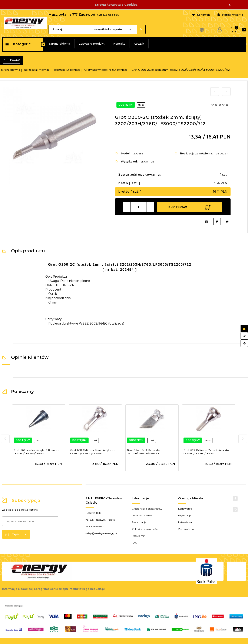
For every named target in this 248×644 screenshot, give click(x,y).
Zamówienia (186, 529)
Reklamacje (139, 522)
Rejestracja (185, 515)
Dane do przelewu (143, 515)
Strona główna (59, 44)
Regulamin (139, 536)
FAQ (135, 543)
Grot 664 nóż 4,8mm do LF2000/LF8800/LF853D (143, 452)
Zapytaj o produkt (92, 44)
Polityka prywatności (145, 529)
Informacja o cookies (17, 589)
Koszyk (139, 44)
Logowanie (185, 509)
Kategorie (18, 44)
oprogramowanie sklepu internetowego (62, 589)
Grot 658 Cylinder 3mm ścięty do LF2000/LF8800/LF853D (93, 452)
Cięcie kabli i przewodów (147, 509)
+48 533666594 (95, 526)
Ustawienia (185, 522)
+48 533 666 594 (108, 15)
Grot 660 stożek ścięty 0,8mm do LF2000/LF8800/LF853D (37, 452)
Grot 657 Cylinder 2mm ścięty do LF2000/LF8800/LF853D (206, 452)
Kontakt (119, 44)
